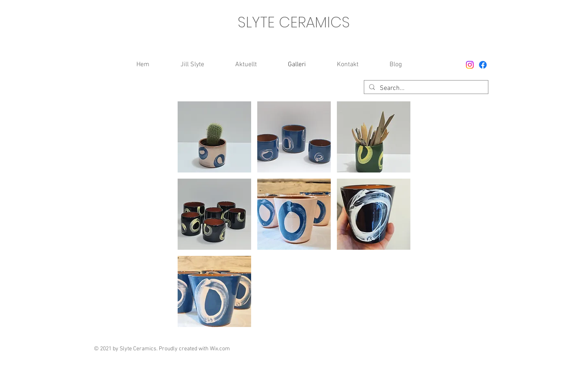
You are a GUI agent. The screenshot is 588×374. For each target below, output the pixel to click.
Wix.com (220, 349)
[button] (214, 137)
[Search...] (425, 88)
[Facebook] (483, 65)
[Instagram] (470, 65)
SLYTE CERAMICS (294, 22)
